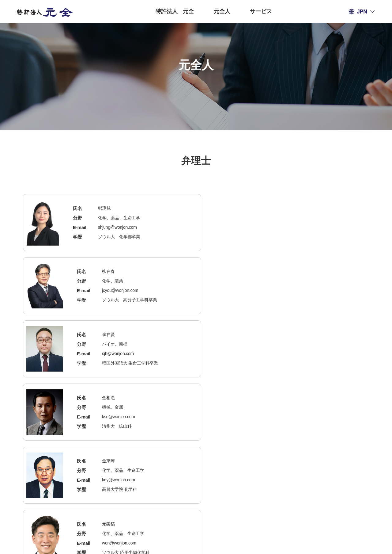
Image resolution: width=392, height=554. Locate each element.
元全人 (222, 11)
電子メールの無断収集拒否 (198, 504)
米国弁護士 (213, 87)
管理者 (246, 504)
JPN (362, 11)
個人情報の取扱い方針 (133, 504)
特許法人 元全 (175, 11)
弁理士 (173, 87)
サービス (261, 11)
